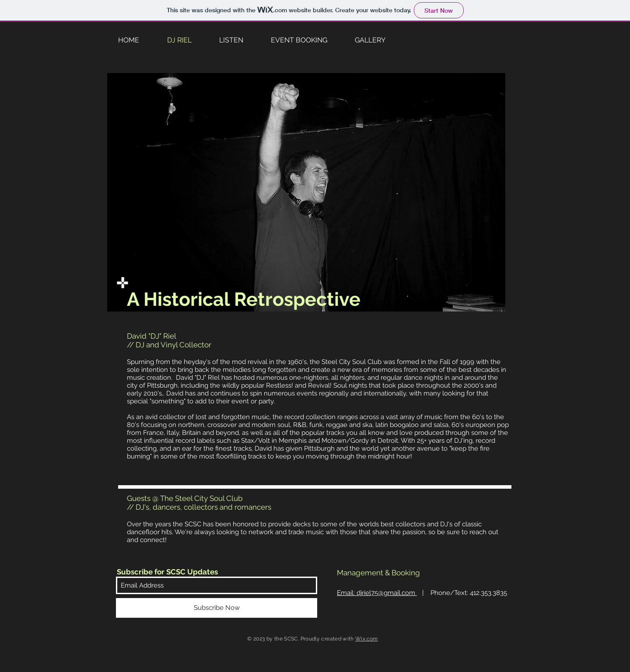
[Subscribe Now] (217, 608)
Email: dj (377, 593)
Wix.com (367, 639)
